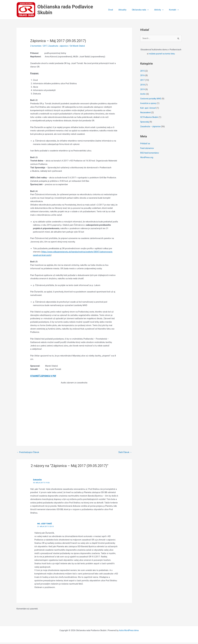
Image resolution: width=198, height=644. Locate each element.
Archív (143, 95)
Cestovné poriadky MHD (151, 100)
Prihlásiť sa (145, 145)
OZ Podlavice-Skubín (150, 119)
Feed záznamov (147, 150)
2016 (143, 77)
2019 (143, 91)
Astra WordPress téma (129, 632)
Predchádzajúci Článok (29, 454)
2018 (143, 86)
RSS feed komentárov (150, 154)
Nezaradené (146, 114)
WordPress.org (147, 159)
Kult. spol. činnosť (148, 109)
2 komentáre (36, 47)
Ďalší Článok (125, 454)
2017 (46, 47)
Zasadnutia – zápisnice (151, 128)
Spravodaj (145, 123)
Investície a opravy (149, 105)
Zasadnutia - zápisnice (60, 47)
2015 (143, 72)
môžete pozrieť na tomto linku (162, 55)
